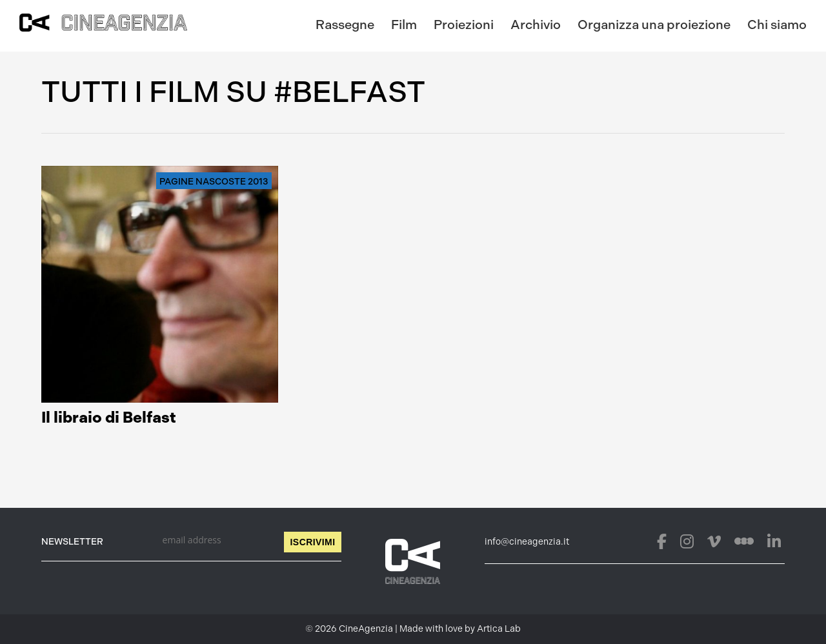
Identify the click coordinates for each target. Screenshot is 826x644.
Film (404, 25)
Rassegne (345, 25)
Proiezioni (464, 25)
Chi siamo (777, 25)
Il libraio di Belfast (109, 417)
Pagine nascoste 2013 (214, 182)
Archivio (536, 25)
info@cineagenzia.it (527, 542)
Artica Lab (499, 629)
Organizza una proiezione (654, 25)
